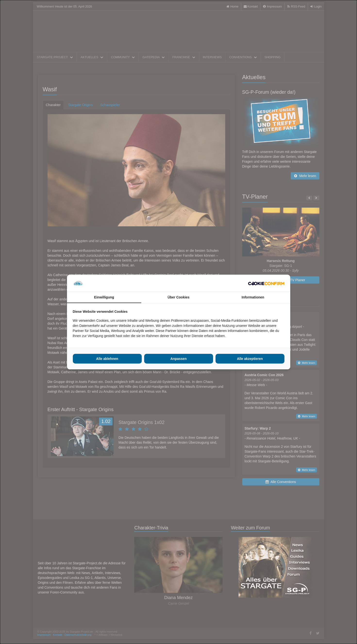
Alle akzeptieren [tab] (250, 359)
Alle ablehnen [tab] (107, 359)
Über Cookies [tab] (178, 297)
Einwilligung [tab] (104, 297)
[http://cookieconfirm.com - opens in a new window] (266, 283)
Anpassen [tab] (178, 359)
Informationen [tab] (253, 297)
